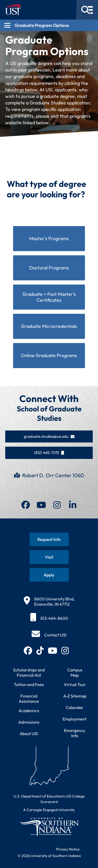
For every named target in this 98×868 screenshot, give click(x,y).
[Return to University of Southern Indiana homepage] (49, 827)
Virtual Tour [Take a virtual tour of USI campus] (75, 684)
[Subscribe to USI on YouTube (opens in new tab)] (53, 651)
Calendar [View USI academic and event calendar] (75, 707)
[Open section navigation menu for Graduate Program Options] (49, 25)
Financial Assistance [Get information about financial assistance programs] (29, 699)
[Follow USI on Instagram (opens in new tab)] (65, 651)
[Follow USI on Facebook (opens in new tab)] (28, 651)
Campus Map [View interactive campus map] (75, 672)
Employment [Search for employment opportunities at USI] (75, 719)
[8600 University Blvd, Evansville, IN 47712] (49, 601)
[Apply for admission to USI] (49, 575)
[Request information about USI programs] (49, 539)
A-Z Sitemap (75, 696)
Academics (29, 711)
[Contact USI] (49, 635)
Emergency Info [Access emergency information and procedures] (75, 733)
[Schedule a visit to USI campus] (49, 557)
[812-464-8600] (49, 618)
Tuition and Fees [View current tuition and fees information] (29, 684)
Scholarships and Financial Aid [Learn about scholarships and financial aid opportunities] (29, 672)
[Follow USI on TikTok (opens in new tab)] (40, 651)
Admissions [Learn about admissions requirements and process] (29, 722)
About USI (29, 734)
